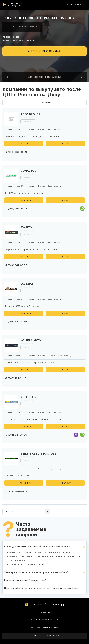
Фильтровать (46, 102)
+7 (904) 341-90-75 (16, 265)
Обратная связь (45, 612)
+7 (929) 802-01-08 (16, 491)
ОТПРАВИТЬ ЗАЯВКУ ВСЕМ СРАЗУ (44, 51)
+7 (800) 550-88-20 (16, 152)
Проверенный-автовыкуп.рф (12, 5)
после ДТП (20, 129)
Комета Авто (31, 340)
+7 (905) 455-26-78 (16, 209)
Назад (10, 511)
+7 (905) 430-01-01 (16, 322)
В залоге (42, 129)
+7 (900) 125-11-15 (15, 378)
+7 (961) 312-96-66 (16, 435)
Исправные (9, 129)
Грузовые (51, 356)
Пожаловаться (27, 121)
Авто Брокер (30, 114)
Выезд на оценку (54, 129)
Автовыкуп (30, 397)
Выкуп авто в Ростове (38, 454)
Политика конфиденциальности (45, 619)
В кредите (31, 129)
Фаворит (28, 284)
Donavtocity (31, 171)
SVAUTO (26, 227)
